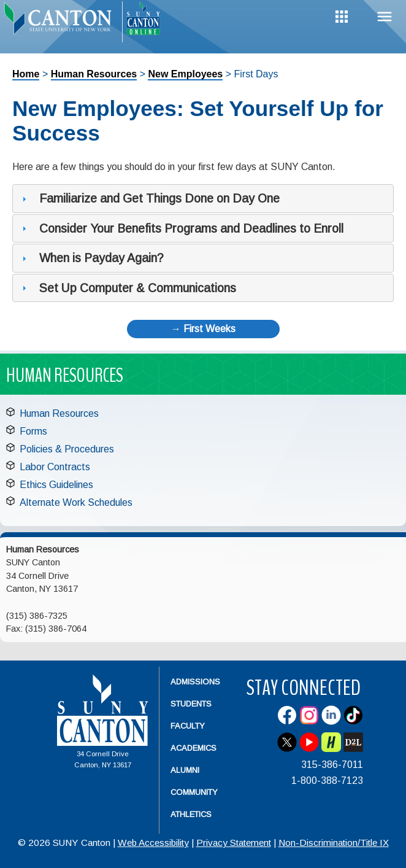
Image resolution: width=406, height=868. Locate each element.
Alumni (185, 770)
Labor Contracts (55, 467)
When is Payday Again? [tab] (91, 258)
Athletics (191, 814)
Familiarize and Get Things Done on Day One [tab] (149, 198)
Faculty (188, 726)
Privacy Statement (234, 843)
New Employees (185, 74)
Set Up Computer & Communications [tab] (128, 288)
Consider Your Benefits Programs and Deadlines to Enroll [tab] (181, 228)
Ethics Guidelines (56, 485)
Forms (33, 431)
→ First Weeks (203, 329)
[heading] (61, 22)
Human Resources (94, 74)
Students (191, 704)
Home (26, 74)
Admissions (195, 682)
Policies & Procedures (67, 449)
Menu (385, 17)
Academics (193, 748)
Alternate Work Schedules (76, 502)
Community (194, 792)
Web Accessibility (153, 843)
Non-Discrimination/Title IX (334, 843)
